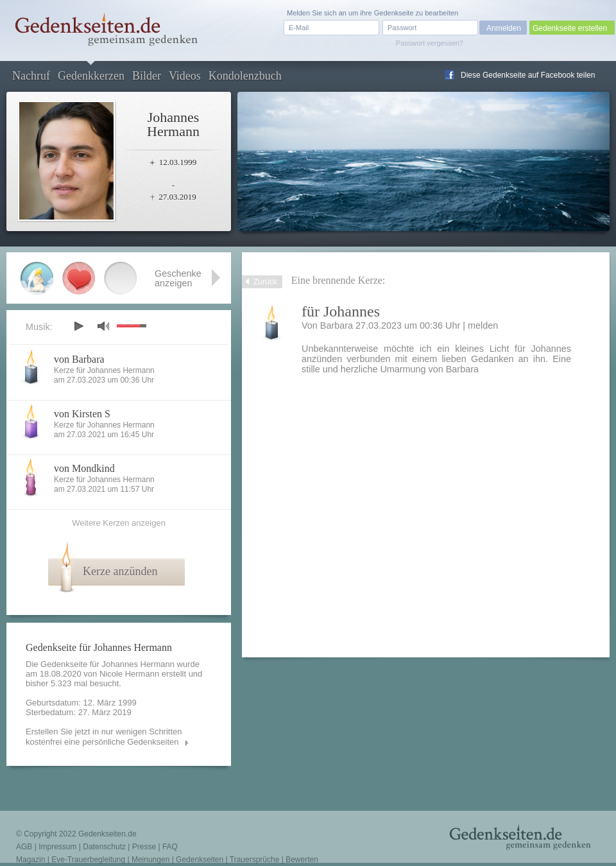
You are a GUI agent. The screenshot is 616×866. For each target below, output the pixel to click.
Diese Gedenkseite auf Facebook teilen (528, 75)
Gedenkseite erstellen (570, 28)
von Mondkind (84, 468)
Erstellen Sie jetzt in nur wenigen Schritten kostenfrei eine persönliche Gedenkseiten (104, 737)
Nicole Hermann (129, 674)
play (78, 326)
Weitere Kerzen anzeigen (119, 523)
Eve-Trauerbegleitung (88, 860)
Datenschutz (104, 847)
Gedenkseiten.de (107, 834)
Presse (144, 847)
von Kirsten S (82, 414)
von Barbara (79, 359)
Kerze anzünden (120, 571)
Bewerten (302, 860)
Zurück (265, 282)
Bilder (147, 76)
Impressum (57, 847)
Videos (185, 76)
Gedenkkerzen (91, 76)
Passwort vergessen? (430, 43)
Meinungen (150, 860)
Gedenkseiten (200, 860)
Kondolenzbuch (245, 76)
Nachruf (31, 76)
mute (103, 326)
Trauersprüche (255, 860)
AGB (24, 847)
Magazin (30, 860)
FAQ (170, 847)
